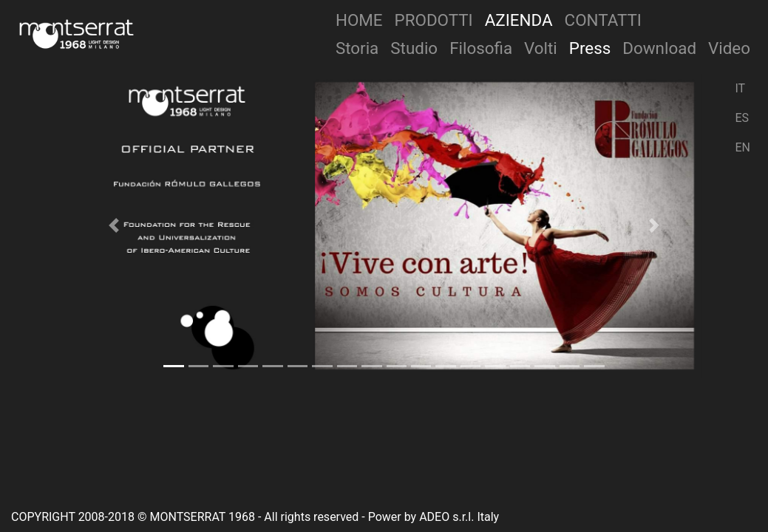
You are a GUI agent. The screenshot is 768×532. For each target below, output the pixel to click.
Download (659, 48)
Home (359, 20)
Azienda (519, 20)
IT (740, 88)
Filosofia (481, 48)
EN (742, 147)
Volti (541, 48)
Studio (414, 48)
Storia (357, 48)
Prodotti (434, 20)
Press (590, 48)
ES (742, 118)
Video (729, 48)
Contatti (603, 20)
